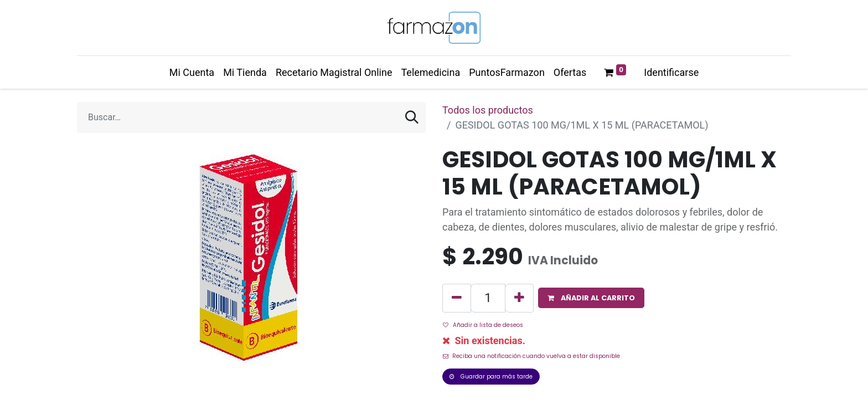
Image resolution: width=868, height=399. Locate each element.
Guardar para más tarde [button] (491, 377)
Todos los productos (488, 110)
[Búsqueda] (412, 117)
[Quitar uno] (457, 298)
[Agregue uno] (519, 298)
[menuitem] (192, 72)
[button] (591, 298)
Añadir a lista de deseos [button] (483, 325)
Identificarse (671, 72)
